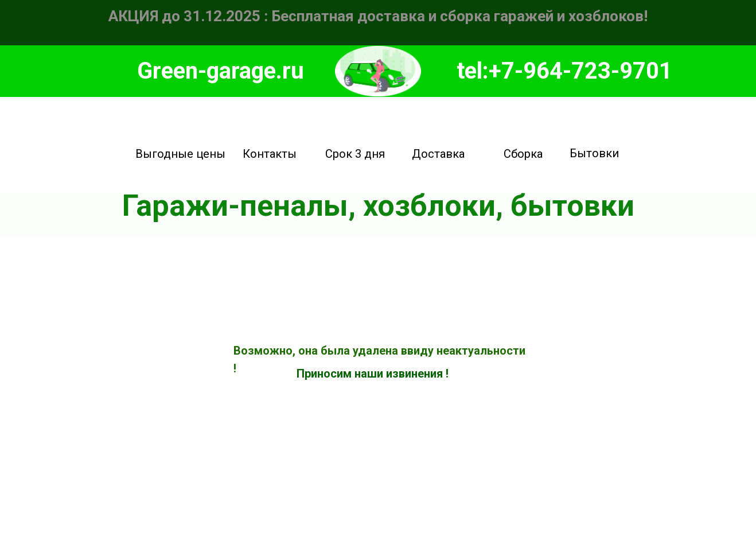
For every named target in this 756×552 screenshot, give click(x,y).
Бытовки (594, 153)
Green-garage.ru (221, 71)
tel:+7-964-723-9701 (564, 71)
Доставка (438, 154)
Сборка (523, 154)
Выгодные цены (180, 154)
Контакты (270, 154)
